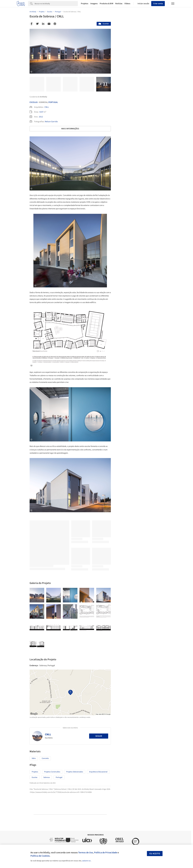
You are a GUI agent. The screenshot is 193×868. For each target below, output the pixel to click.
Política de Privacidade (106, 853)
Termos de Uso (86, 853)
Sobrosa (47, 777)
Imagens (94, 4)
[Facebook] (31, 24)
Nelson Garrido (51, 122)
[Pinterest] (55, 24)
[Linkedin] (43, 24)
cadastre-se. (86, 861)
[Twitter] (37, 24)
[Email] (49, 24)
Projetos (85, 4)
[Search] (56, 4)
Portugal (53, 102)
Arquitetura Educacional (98, 772)
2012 (41, 117)
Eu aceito (155, 854)
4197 (41, 112)
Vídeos (127, 4)
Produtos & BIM (106, 4)
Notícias (119, 4)
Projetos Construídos (52, 772)
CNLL (47, 107)
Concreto (45, 758)
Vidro (34, 758)
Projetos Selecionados (75, 772)
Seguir (99, 736)
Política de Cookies (40, 856)
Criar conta (158, 4)
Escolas (34, 102)
